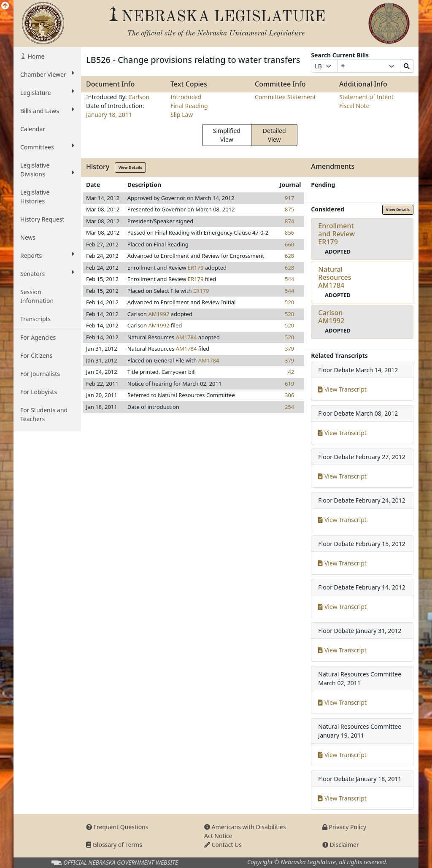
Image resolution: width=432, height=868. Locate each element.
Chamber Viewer (47, 74)
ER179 (196, 268)
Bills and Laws (47, 111)
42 (291, 372)
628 (289, 256)
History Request (42, 219)
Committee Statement (285, 97)
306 (289, 395)
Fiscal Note (354, 106)
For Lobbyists (39, 392)
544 (289, 279)
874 (289, 221)
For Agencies (38, 337)
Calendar (33, 129)
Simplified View (227, 135)
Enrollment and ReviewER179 (336, 234)
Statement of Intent (366, 97)
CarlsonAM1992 (331, 317)
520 (289, 302)
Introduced (186, 97)
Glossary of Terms (114, 845)
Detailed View (274, 135)
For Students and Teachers (44, 414)
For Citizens (36, 356)
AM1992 (159, 314)
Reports (47, 255)
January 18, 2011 (109, 115)
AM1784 (186, 337)
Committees (47, 147)
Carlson (139, 97)
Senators (47, 273)
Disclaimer (341, 845)
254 (289, 407)
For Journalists (40, 374)
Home (35, 56)
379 (289, 349)
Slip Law (182, 115)
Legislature (47, 92)
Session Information (37, 296)
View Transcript (342, 389)
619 (289, 384)
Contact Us (223, 845)
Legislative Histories (35, 197)
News (28, 237)
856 (289, 233)
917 (289, 198)
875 (289, 209)
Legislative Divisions (47, 170)
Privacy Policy (344, 827)
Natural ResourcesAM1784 (335, 277)
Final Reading (189, 106)
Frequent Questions (117, 827)
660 (289, 244)
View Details (130, 167)
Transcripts (35, 319)
